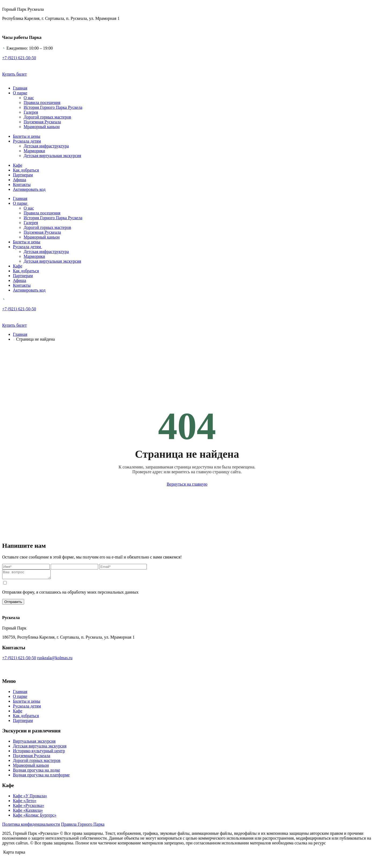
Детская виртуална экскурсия (40, 748)
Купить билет (14, 74)
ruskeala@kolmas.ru (55, 659)
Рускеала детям (27, 141)
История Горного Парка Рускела (53, 107)
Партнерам (23, 175)
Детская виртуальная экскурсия (52, 156)
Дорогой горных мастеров (47, 117)
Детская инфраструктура (46, 146)
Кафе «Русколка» (28, 807)
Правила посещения (42, 103)
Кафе (18, 165)
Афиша (19, 180)
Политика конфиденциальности (31, 826)
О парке (20, 93)
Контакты (22, 185)
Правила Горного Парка (83, 826)
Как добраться (26, 170)
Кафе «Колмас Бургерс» (35, 817)
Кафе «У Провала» (30, 797)
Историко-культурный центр (39, 752)
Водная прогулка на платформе (41, 776)
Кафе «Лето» (25, 802)
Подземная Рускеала (42, 122)
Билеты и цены (27, 136)
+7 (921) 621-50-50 (19, 659)
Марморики (34, 151)
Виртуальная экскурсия (34, 743)
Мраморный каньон (42, 127)
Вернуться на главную (187, 484)
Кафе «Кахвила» (28, 812)
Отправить (13, 603)
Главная (20, 88)
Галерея (31, 112)
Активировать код (29, 189)
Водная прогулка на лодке (36, 772)
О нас (29, 98)
